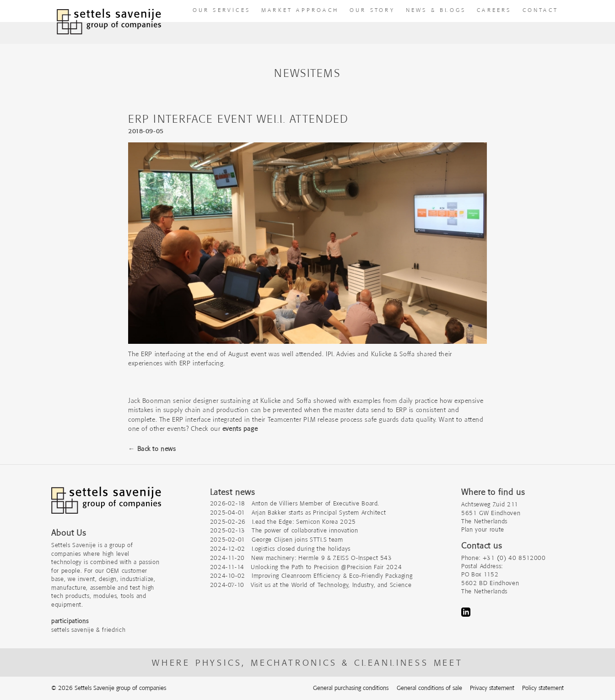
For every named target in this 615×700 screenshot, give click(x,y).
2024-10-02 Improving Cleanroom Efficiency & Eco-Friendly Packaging (311, 576)
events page (240, 429)
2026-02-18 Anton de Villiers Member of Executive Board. (295, 503)
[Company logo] (106, 505)
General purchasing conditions (351, 688)
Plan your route (483, 529)
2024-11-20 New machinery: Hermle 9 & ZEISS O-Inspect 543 (301, 558)
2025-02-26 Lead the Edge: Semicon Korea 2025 (283, 522)
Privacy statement (492, 688)
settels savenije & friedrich (88, 630)
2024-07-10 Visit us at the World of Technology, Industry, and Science (311, 585)
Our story (372, 10)
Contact (540, 10)
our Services (221, 10)
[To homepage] (109, 22)
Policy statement (543, 688)
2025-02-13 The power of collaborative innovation (284, 530)
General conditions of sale (429, 688)
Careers (494, 10)
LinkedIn (466, 612)
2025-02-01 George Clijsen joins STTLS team (277, 540)
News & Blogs (436, 10)
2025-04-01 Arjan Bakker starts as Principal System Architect (298, 513)
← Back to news (152, 449)
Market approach (300, 10)
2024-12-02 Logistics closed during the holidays (280, 549)
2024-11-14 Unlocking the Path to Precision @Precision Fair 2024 (306, 567)
